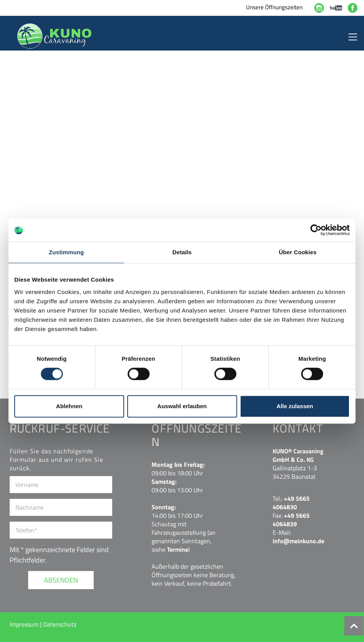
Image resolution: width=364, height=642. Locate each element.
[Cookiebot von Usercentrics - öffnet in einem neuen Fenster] (316, 230)
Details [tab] (182, 252)
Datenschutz (60, 624)
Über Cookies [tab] (298, 252)
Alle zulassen (295, 406)
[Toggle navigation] (353, 36)
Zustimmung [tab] (67, 252)
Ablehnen (69, 406)
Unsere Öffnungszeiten (274, 7)
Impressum (25, 624)
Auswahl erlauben (182, 406)
